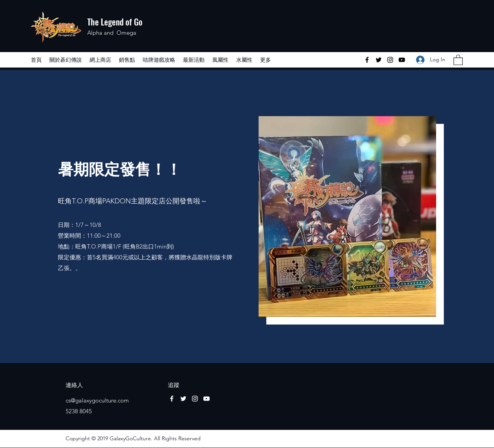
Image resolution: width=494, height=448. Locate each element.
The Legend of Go (115, 22)
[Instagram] (390, 60)
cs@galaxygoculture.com (97, 400)
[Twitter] (379, 60)
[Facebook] (367, 60)
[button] (458, 60)
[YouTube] (402, 60)
